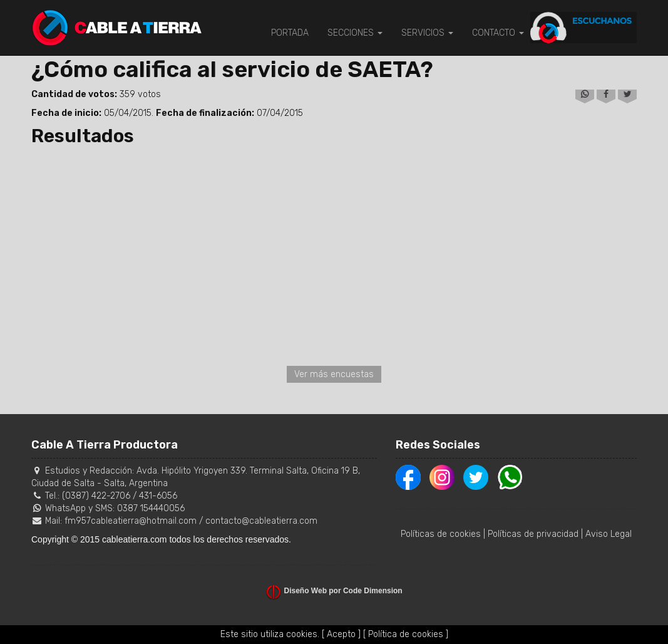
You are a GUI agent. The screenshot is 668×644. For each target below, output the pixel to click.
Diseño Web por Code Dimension (343, 591)
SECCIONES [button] (355, 33)
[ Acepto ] (341, 634)
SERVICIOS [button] (427, 33)
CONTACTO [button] (498, 33)
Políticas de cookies (441, 534)
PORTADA (290, 33)
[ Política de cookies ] (406, 634)
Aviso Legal (609, 534)
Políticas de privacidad (533, 534)
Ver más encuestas (334, 374)
